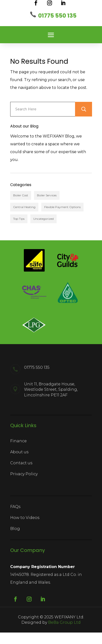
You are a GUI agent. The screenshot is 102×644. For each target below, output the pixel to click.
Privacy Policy (24, 474)
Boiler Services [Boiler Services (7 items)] (47, 195)
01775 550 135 (57, 16)
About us (19, 452)
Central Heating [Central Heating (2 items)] (24, 207)
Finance (18, 441)
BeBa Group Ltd (64, 622)
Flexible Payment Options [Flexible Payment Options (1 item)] (62, 207)
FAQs (15, 507)
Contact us (21, 463)
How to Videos (25, 518)
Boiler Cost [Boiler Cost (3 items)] (21, 195)
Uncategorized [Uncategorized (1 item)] (43, 219)
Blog (15, 529)
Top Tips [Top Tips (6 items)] (19, 219)
